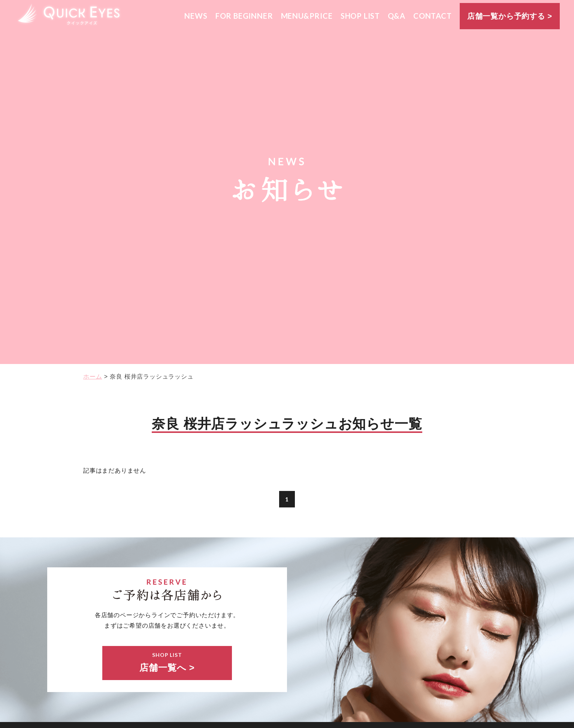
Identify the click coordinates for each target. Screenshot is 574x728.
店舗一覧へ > (167, 662)
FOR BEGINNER (244, 16)
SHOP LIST (360, 16)
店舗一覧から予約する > (510, 16)
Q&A (396, 16)
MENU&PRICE (307, 16)
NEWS (196, 16)
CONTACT (433, 16)
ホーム (93, 377)
